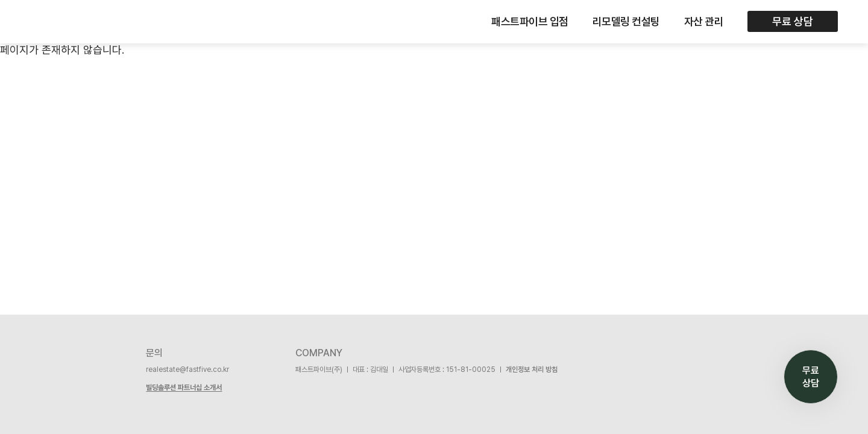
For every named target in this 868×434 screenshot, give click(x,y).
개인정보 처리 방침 (532, 370)
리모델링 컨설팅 (626, 21)
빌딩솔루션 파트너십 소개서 (184, 388)
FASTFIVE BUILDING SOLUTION (55, 21)
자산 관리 (704, 21)
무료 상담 (793, 21)
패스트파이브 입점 (530, 21)
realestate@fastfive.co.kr (187, 370)
